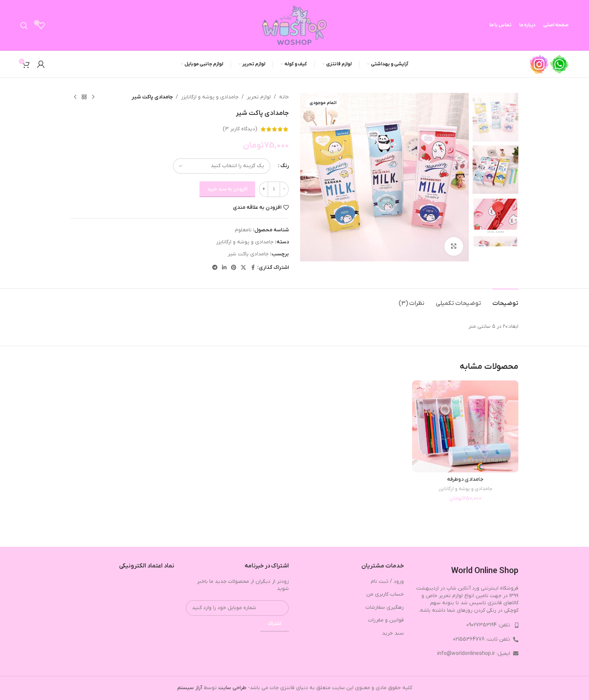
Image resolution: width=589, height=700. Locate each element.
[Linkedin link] (224, 268)
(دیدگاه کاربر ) (240, 129)
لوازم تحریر (259, 97)
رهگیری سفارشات (385, 607)
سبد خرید (393, 633)
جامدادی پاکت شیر (248, 254)
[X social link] (243, 268)
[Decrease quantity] (284, 189)
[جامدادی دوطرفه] (465, 426)
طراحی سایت (232, 688)
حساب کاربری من (385, 594)
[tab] (505, 300)
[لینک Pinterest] (234, 268)
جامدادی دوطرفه (465, 479)
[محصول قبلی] (93, 97)
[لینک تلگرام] (215, 268)
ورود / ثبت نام (387, 582)
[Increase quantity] (264, 189)
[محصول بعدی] (75, 97)
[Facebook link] (253, 268)
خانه (284, 97)
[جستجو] (24, 26)
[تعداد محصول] (274, 189)
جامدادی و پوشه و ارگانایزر (210, 97)
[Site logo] (294, 25)
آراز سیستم (190, 688)
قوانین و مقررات (386, 620)
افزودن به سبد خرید (227, 189)
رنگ (285, 166)
